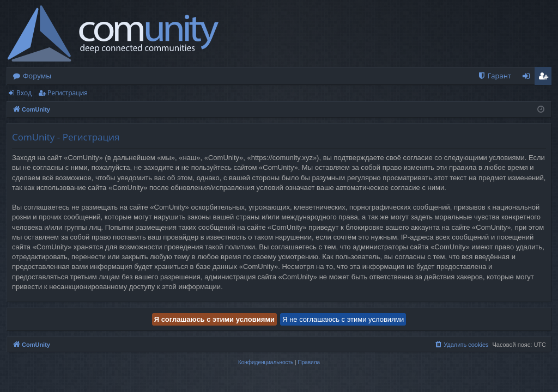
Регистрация (68, 93)
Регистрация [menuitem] (546, 78)
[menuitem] (494, 76)
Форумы (37, 76)
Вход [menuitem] (528, 78)
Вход (24, 93)
